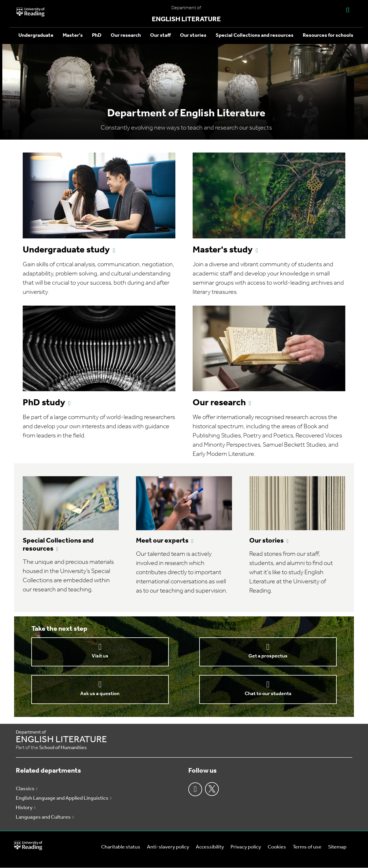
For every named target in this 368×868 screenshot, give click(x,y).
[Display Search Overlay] (348, 10)
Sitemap (337, 847)
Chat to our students (268, 694)
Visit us (100, 656)
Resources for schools (328, 35)
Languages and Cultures (43, 817)
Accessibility (210, 847)
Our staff (160, 35)
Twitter (212, 789)
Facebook (195, 789)
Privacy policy (246, 847)
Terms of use (307, 847)
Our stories (193, 35)
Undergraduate (36, 35)
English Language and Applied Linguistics (62, 798)
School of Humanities (63, 748)
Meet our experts (162, 541)
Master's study (223, 250)
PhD (97, 35)
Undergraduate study (66, 250)
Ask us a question (100, 694)
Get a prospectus (268, 656)
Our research (126, 35)
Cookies (277, 847)
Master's (73, 35)
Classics (25, 789)
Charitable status (121, 847)
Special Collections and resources (255, 35)
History (24, 808)
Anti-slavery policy (168, 847)
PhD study (44, 403)
